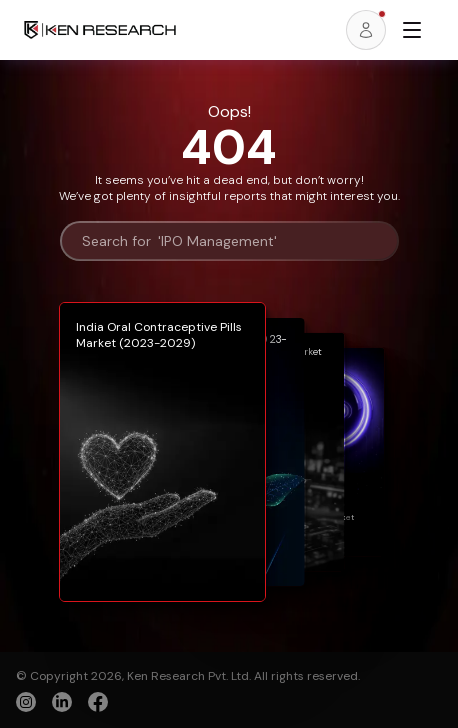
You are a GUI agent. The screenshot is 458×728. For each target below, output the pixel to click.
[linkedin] (62, 702)
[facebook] (98, 704)
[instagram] (26, 702)
